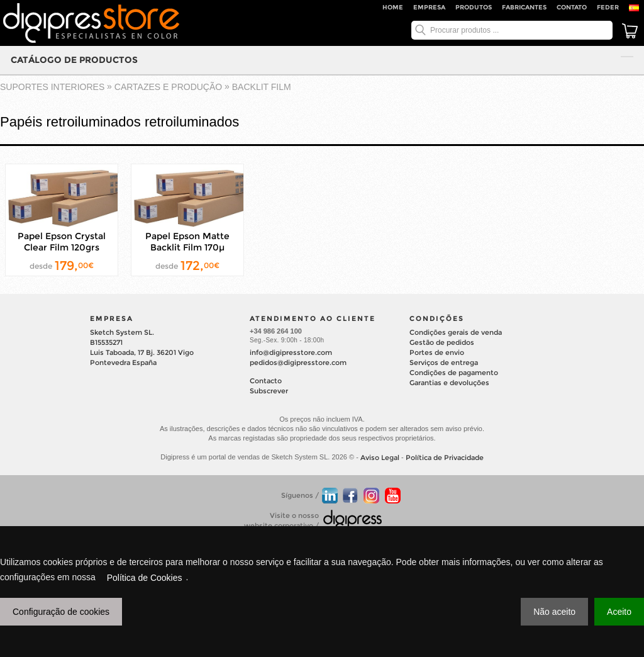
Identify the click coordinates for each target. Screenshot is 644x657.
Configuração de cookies (61, 612)
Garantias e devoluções (449, 383)
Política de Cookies (145, 578)
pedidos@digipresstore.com (298, 362)
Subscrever (269, 391)
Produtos (474, 7)
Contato (572, 7)
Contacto (266, 381)
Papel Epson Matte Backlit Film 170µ (187, 242)
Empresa (429, 7)
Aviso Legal (380, 458)
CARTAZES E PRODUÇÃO (168, 87)
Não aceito (554, 612)
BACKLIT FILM (262, 87)
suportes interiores (52, 87)
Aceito (619, 612)
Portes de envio (437, 352)
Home (393, 7)
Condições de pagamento (454, 373)
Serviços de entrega (444, 362)
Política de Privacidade (445, 458)
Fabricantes (524, 7)
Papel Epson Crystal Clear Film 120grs (62, 242)
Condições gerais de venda (456, 332)
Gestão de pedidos (442, 342)
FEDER (608, 7)
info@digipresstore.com (291, 352)
